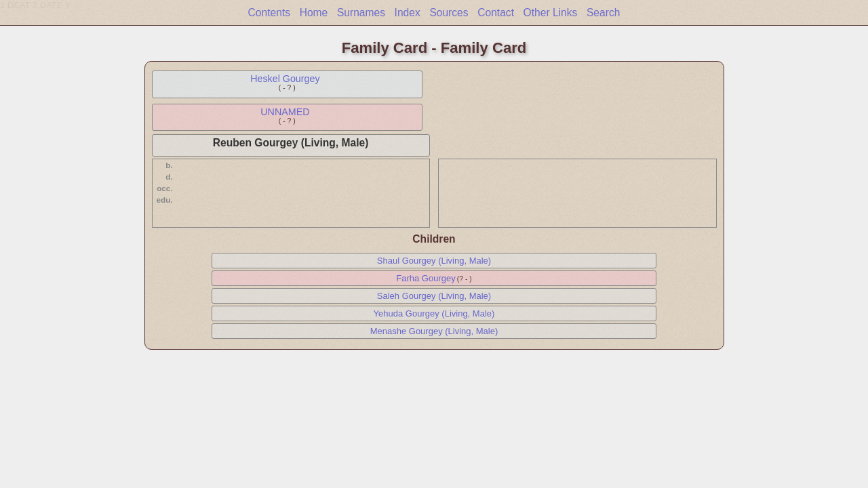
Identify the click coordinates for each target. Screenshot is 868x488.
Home (314, 13)
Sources (449, 13)
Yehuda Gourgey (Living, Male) (434, 313)
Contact (496, 13)
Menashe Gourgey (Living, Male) (434, 331)
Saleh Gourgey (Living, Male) (434, 296)
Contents (269, 13)
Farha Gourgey (426, 278)
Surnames (361, 13)
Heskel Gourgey (285, 79)
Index (408, 13)
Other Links (551, 13)
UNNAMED (285, 112)
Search (603, 13)
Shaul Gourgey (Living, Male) (434, 261)
